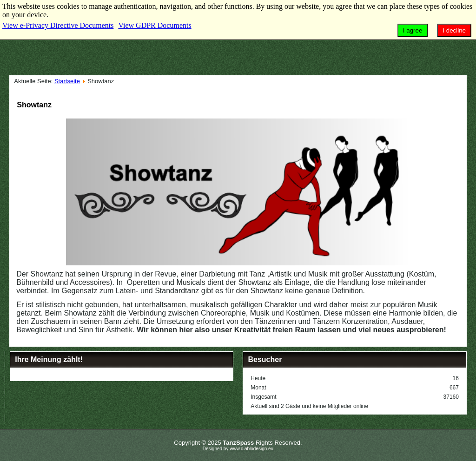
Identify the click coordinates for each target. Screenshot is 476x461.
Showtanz (34, 105)
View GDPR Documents (155, 25)
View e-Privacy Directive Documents (58, 25)
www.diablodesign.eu (251, 449)
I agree (413, 30)
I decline (454, 30)
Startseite (67, 81)
